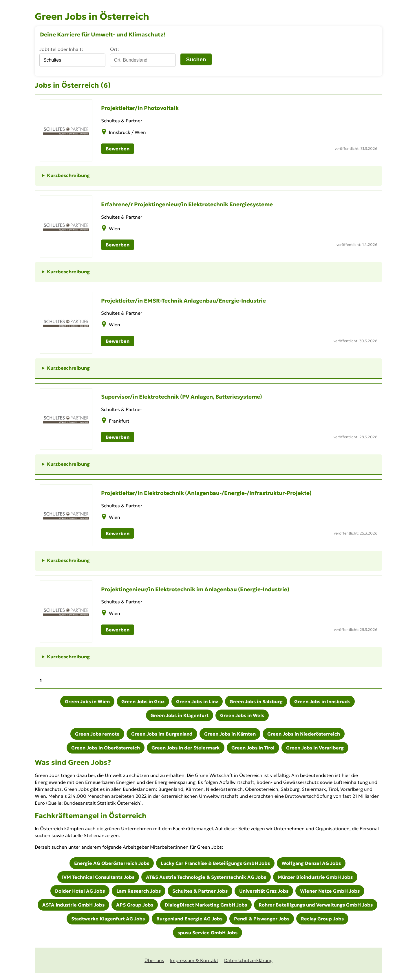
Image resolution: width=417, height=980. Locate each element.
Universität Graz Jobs (264, 891)
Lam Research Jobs (139, 891)
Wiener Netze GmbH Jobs (330, 891)
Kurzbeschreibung (68, 175)
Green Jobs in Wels (242, 715)
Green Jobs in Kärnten (230, 734)
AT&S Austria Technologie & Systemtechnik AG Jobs (206, 877)
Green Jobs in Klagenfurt (180, 715)
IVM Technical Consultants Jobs (98, 877)
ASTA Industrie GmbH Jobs (73, 905)
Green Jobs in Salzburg (256, 701)
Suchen (196, 59)
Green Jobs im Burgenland (162, 734)
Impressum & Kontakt (194, 960)
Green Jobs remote (97, 734)
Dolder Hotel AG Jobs (80, 891)
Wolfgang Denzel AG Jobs (311, 863)
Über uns (154, 960)
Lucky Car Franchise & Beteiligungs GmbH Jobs (215, 863)
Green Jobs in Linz (197, 701)
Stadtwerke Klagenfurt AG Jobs (108, 919)
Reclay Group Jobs (322, 919)
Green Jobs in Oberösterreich (106, 748)
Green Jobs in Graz (143, 701)
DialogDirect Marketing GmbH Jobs (206, 905)
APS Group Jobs (135, 905)
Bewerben (118, 149)
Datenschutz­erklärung (248, 960)
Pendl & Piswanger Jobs (262, 919)
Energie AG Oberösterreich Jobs (112, 863)
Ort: (115, 49)
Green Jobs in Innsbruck (322, 701)
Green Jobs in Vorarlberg (315, 748)
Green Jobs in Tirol (253, 748)
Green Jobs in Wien (87, 701)
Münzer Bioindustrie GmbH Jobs (315, 877)
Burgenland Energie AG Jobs (189, 919)
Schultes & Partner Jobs (200, 891)
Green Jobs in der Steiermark (186, 748)
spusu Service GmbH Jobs (207, 933)
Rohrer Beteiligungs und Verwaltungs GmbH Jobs (316, 905)
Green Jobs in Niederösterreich (304, 734)
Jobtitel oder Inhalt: (61, 49)
